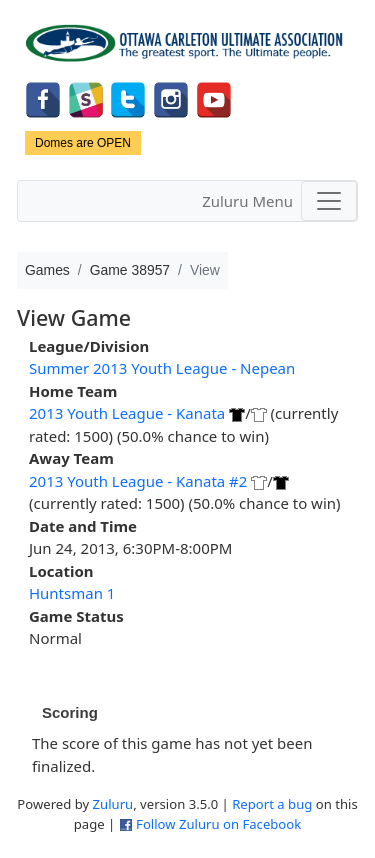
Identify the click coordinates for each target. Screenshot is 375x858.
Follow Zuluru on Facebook (218, 824)
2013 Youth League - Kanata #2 (138, 481)
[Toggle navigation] (329, 201)
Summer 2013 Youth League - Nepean (162, 368)
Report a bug (272, 804)
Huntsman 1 (72, 593)
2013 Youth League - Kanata (127, 413)
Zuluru (113, 804)
